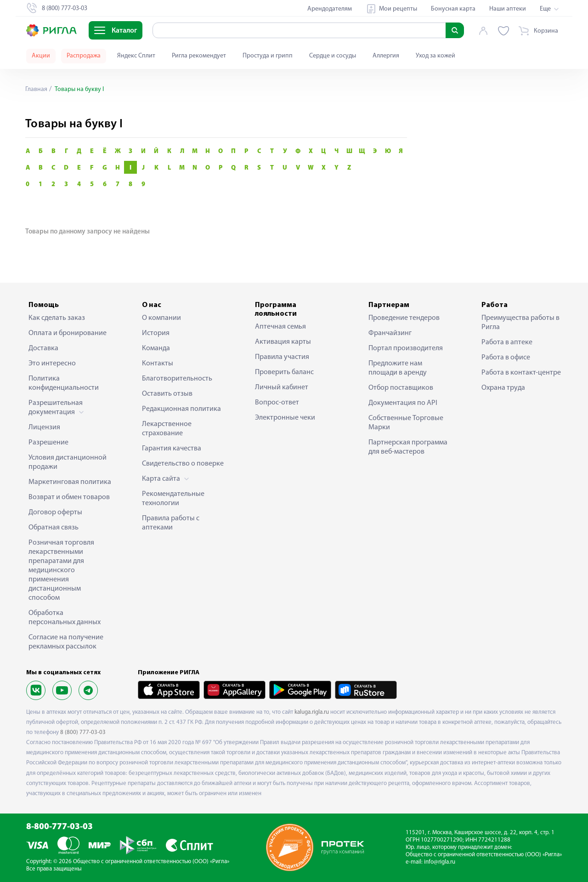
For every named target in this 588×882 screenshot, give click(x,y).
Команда (156, 348)
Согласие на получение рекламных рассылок (66, 642)
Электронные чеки (285, 418)
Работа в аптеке (507, 342)
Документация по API (403, 403)
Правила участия (282, 357)
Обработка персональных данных (65, 618)
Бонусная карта (453, 9)
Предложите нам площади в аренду (398, 368)
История (156, 333)
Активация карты (283, 342)
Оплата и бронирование (68, 333)
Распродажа (84, 56)
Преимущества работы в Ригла (520, 323)
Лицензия (44, 427)
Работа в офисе (506, 358)
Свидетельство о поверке (183, 464)
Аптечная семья (280, 327)
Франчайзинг (390, 333)
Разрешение (48, 443)
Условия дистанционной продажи (68, 462)
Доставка (43, 348)
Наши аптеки (508, 9)
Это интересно (52, 364)
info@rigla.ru (440, 862)
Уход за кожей (435, 56)
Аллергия (386, 56)
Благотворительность (177, 379)
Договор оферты (55, 512)
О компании (161, 318)
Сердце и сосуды (333, 56)
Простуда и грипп (268, 56)
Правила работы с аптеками (171, 523)
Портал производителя (406, 348)
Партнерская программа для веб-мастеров (408, 447)
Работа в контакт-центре (521, 373)
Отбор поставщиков (401, 388)
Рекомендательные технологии (173, 499)
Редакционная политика (181, 409)
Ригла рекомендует (199, 56)
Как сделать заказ (57, 318)
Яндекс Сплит (136, 56)
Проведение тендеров (404, 318)
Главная (36, 89)
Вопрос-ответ (277, 403)
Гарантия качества (172, 449)
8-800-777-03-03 (59, 827)
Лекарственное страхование (167, 429)
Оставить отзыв (167, 394)
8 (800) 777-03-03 (83, 732)
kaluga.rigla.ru (312, 712)
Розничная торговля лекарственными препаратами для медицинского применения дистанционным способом (61, 570)
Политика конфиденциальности (64, 383)
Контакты (158, 364)
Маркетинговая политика (70, 482)
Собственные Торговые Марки (406, 423)
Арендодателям (330, 9)
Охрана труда (503, 388)
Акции (41, 56)
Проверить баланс (284, 372)
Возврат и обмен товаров (69, 497)
